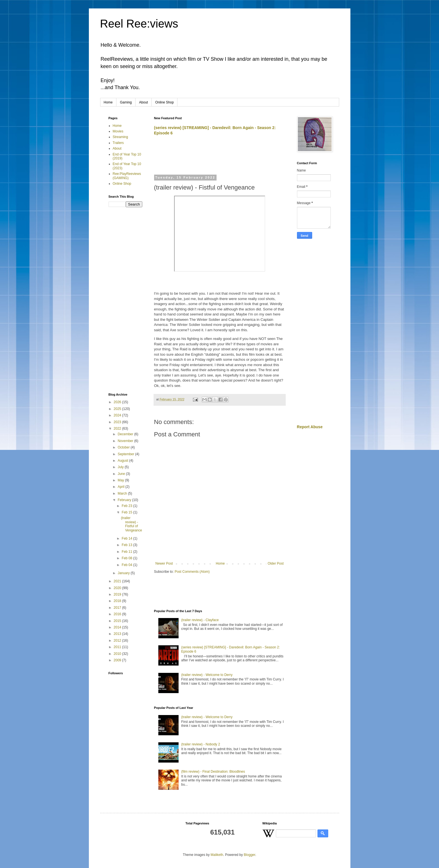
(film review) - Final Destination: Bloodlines (213, 772)
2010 (118, 654)
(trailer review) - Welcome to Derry (207, 675)
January (124, 573)
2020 (118, 588)
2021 (118, 581)
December (126, 434)
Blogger (250, 855)
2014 (118, 627)
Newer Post (164, 563)
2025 (118, 409)
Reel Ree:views (139, 24)
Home (108, 102)
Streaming (121, 137)
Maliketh (217, 855)
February (125, 500)
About (144, 102)
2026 (118, 402)
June (122, 474)
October (124, 447)
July (121, 467)
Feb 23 (128, 506)
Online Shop (165, 102)
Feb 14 (128, 538)
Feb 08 (128, 558)
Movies (118, 131)
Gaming (126, 102)
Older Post (276, 563)
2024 (118, 415)
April (121, 487)
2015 (118, 621)
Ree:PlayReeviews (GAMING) (127, 176)
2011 (118, 647)
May (121, 480)
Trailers (118, 143)
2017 (118, 608)
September (126, 454)
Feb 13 (128, 545)
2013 (118, 634)
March (123, 493)
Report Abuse (310, 427)
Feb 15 (128, 512)
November (126, 441)
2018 (118, 601)
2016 (118, 614)
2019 (118, 594)
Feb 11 (128, 552)
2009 (118, 660)
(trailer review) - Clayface (200, 620)
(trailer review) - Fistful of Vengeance (131, 524)
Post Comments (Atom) (192, 572)
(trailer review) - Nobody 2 (201, 744)
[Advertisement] (220, 158)
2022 (118, 429)
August (123, 461)
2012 (118, 641)
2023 (118, 422)
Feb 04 (128, 565)
